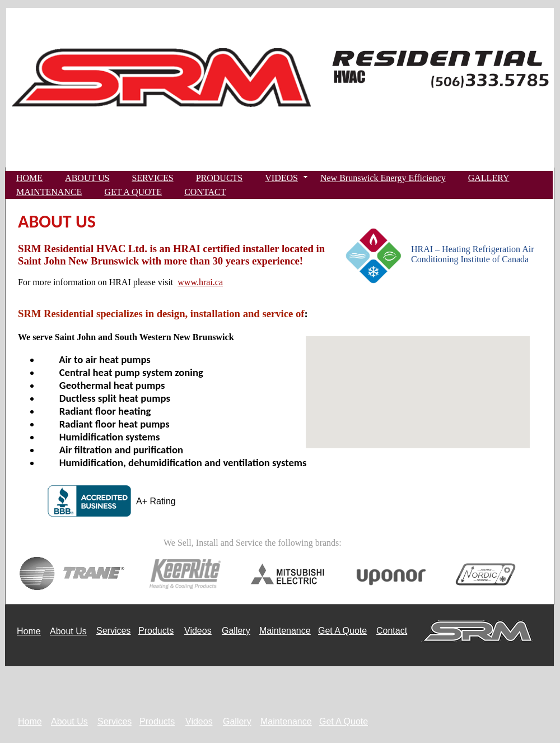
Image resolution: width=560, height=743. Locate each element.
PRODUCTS (220, 178)
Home (29, 631)
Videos (198, 631)
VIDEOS (281, 178)
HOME (29, 178)
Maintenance (285, 631)
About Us (68, 631)
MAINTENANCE (49, 192)
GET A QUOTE (133, 192)
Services (113, 631)
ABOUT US (87, 178)
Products (156, 631)
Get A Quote (342, 631)
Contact (392, 631)
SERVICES (152, 178)
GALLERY (489, 178)
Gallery (236, 631)
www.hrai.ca (200, 282)
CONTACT (205, 192)
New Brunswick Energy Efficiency (383, 178)
